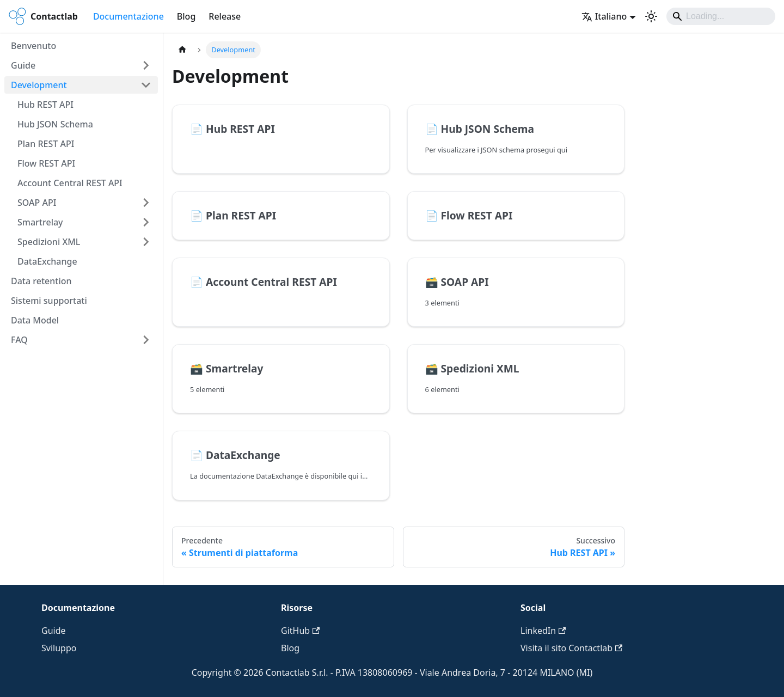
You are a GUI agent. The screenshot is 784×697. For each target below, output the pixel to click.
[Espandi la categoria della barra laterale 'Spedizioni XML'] (146, 242)
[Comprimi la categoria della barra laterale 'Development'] (146, 85)
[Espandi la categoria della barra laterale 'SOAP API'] (146, 203)
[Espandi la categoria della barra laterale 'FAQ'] (146, 340)
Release (225, 16)
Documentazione (128, 16)
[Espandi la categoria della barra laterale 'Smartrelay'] (146, 222)
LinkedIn (543, 631)
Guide (54, 631)
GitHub (300, 631)
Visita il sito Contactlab (571, 648)
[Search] (721, 16)
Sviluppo (59, 648)
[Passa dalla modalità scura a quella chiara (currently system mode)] (651, 16)
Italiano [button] (604, 16)
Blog (186, 16)
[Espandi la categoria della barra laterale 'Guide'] (146, 65)
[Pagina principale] (182, 50)
